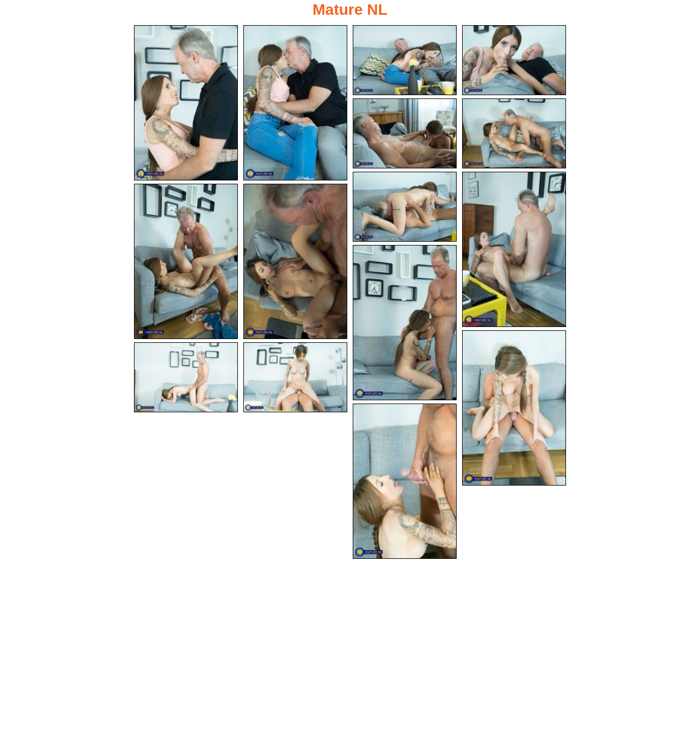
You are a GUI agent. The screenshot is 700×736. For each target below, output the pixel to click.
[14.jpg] (295, 378)
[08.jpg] (514, 249)
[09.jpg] (186, 262)
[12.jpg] (514, 408)
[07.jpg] (405, 207)
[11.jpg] (405, 323)
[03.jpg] (405, 60)
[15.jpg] (405, 482)
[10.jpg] (295, 262)
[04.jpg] (514, 60)
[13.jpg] (186, 378)
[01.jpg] (186, 103)
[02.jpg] (295, 103)
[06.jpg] (514, 133)
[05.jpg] (405, 133)
